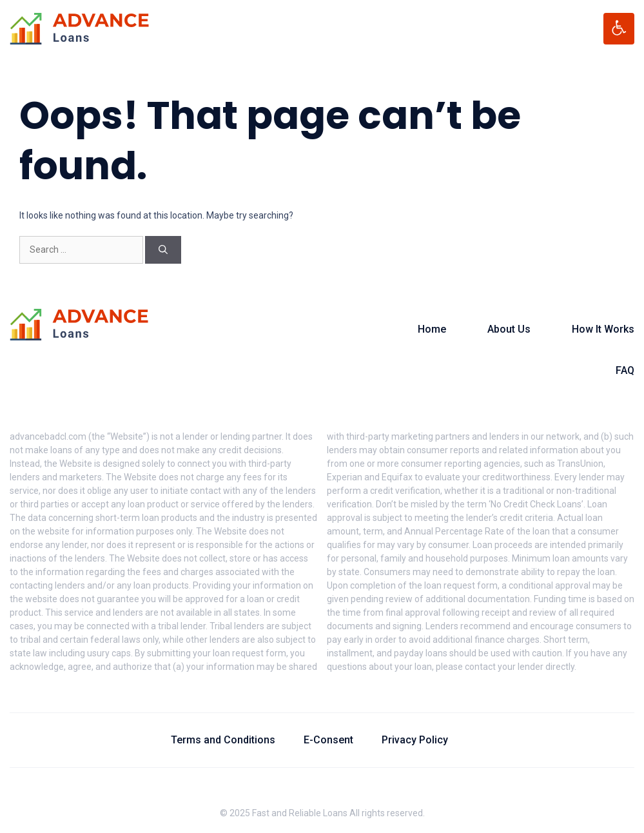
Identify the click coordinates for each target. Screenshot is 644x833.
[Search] (163, 250)
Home (432, 329)
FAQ (625, 370)
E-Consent (328, 740)
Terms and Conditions (223, 740)
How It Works (603, 329)
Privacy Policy (415, 740)
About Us (509, 329)
